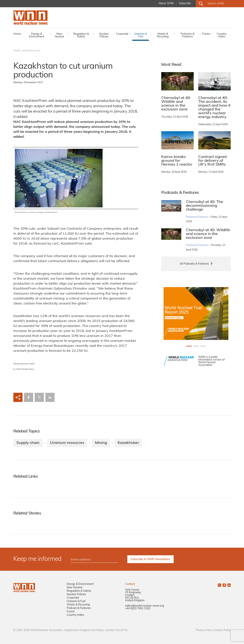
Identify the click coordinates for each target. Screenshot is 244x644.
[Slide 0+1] (189, 346)
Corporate (122, 34)
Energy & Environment (37, 35)
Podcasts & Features (187, 35)
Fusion (206, 34)
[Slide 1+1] (196, 346)
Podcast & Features (79, 608)
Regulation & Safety (81, 35)
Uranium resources (67, 443)
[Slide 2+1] (203, 346)
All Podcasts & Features (194, 264)
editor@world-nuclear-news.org (144, 606)
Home (17, 34)
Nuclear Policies (104, 35)
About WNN (166, 4)
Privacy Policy (204, 630)
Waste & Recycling (163, 35)
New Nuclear (59, 35)
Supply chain (28, 443)
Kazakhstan (128, 443)
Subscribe (185, 4)
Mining (101, 443)
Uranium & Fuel (141, 35)
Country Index (222, 35)
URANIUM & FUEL (31, 51)
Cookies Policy (222, 630)
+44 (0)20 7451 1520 (138, 609)
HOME (17, 51)
